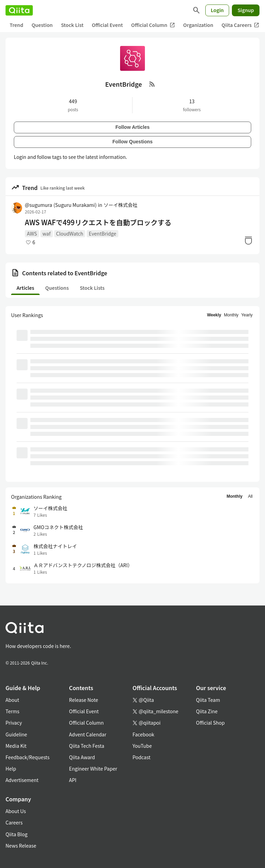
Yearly (247, 315)
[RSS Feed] (152, 84)
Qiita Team (208, 700)
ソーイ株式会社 (120, 205)
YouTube (142, 746)
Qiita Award (82, 757)
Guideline (16, 734)
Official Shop (210, 723)
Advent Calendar (88, 734)
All (250, 496)
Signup (246, 10)
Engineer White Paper (93, 769)
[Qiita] (19, 10)
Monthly (231, 315)
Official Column (153, 25)
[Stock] (248, 240)
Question (42, 25)
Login (217, 10)
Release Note (84, 700)
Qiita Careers (240, 25)
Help (11, 769)
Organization (198, 25)
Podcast (141, 757)
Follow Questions (133, 142)
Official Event (107, 25)
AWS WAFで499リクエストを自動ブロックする (98, 222)
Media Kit (16, 746)
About (12, 700)
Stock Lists (92, 288)
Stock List (72, 25)
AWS (32, 233)
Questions (57, 288)
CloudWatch (70, 233)
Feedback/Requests (28, 757)
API (73, 780)
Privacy (14, 723)
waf (46, 233)
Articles (25, 288)
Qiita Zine (207, 711)
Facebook (143, 734)
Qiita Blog (17, 834)
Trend (16, 25)
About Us (16, 811)
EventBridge (102, 233)
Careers (14, 822)
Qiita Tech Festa (87, 746)
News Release (21, 846)
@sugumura (61, 205)
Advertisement (22, 780)
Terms (12, 711)
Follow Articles (132, 127)
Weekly (214, 315)
